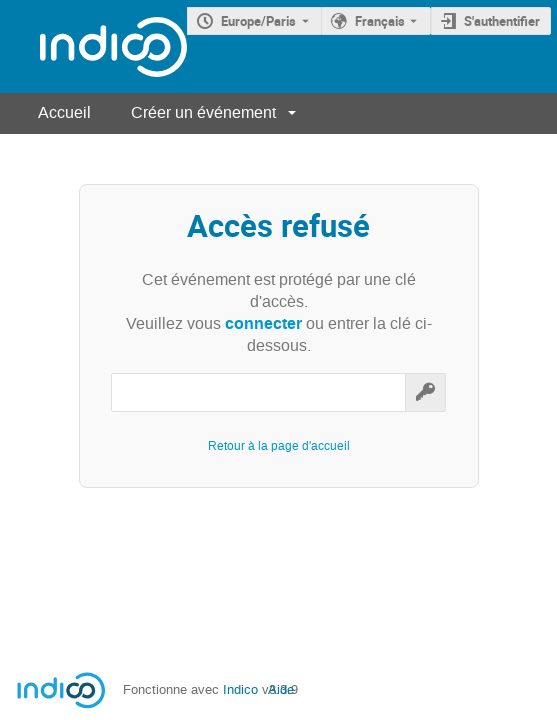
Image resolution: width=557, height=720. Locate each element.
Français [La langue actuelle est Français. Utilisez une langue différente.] (380, 21)
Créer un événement (203, 112)
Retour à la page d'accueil (279, 446)
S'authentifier (502, 21)
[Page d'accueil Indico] (93, 46)
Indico (240, 689)
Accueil (64, 112)
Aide (281, 689)
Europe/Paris (258, 21)
